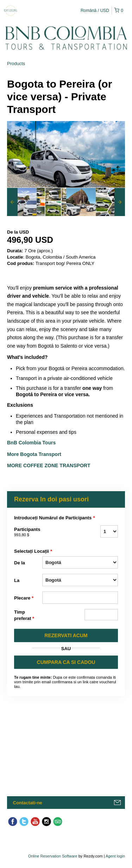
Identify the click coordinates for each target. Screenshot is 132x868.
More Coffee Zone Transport (49, 465)
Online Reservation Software (53, 856)
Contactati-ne (28, 803)
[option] (22, 202)
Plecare (24, 598)
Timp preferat (24, 616)
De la (20, 563)
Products (16, 64)
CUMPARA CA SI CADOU (66, 662)
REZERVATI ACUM (66, 635)
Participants (28, 532)
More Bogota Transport (34, 454)
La (17, 580)
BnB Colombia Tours (32, 443)
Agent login (115, 856)
